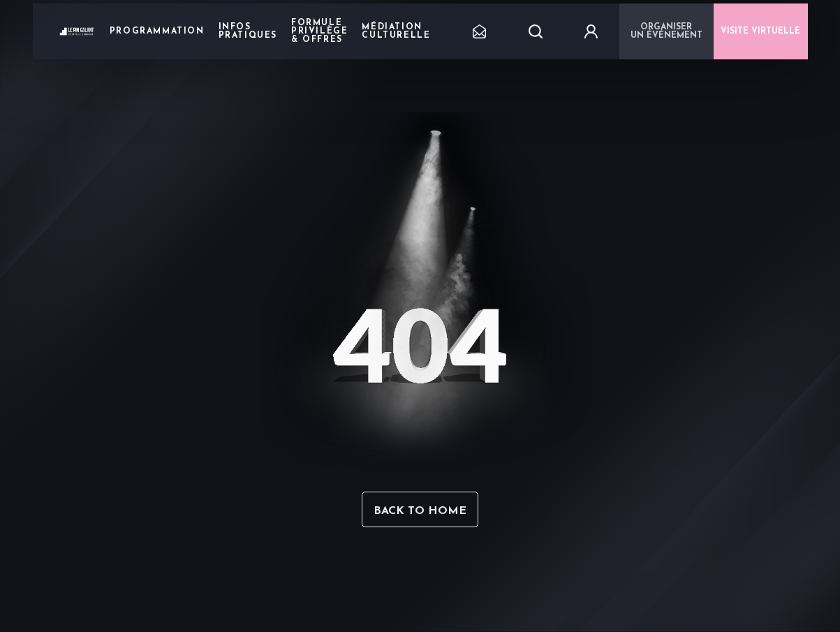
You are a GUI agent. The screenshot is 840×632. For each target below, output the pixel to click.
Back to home (420, 511)
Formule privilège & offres (319, 31)
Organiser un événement (666, 31)
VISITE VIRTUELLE (760, 31)
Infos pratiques (248, 31)
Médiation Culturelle (396, 31)
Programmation (157, 31)
